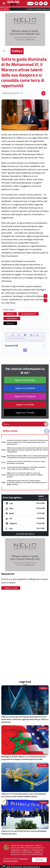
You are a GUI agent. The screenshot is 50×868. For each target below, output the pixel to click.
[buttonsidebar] (4, 3)
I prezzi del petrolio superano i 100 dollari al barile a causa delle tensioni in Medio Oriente (26, 468)
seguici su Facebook (25, 388)
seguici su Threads (25, 412)
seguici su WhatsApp (25, 380)
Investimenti (12, 318)
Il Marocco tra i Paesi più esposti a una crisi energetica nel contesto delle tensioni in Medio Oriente (25, 475)
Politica (17, 51)
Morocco (10, 323)
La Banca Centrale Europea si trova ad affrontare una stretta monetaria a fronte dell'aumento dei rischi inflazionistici (27, 442)
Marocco (10, 314)
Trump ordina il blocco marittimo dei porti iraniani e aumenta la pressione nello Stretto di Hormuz (26, 489)
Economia (43, 728)
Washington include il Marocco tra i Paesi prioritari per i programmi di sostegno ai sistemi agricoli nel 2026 (28, 457)
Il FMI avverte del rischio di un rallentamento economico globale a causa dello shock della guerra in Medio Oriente (27, 483)
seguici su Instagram (25, 396)
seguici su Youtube (25, 404)
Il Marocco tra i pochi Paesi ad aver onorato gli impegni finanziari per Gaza (24, 832)
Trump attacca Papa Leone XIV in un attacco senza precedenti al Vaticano (26, 462)
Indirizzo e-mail (11, 588)
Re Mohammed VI (28, 314)
